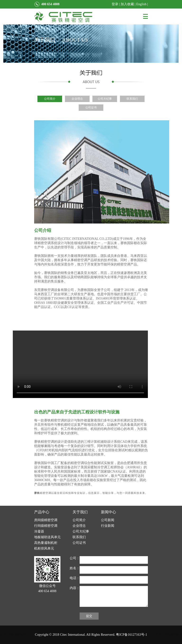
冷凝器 (39, 531)
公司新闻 (108, 520)
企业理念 (77, 99)
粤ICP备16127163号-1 (131, 635)
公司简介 (50, 99)
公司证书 (91, 107)
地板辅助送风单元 (47, 537)
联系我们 (132, 99)
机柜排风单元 (44, 548)
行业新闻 (108, 526)
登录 (115, 4)
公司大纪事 (105, 99)
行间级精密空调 (46, 526)
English (141, 4)
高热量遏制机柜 (46, 543)
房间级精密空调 (46, 520)
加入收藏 (127, 4)
